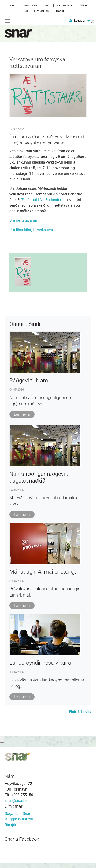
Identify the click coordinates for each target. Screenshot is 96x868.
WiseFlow (43, 11)
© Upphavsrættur (19, 819)
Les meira (22, 414)
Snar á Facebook (22, 839)
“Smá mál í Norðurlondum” (43, 200)
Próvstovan (30, 5)
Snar (47, 5)
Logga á (79, 20)
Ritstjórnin (13, 825)
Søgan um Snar (18, 814)
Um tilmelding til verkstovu (31, 230)
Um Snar (14, 806)
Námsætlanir (65, 5)
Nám (12, 5)
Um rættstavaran (23, 220)
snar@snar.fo (16, 800)
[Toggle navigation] (8, 21)
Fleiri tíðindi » (80, 712)
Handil (60, 11)
